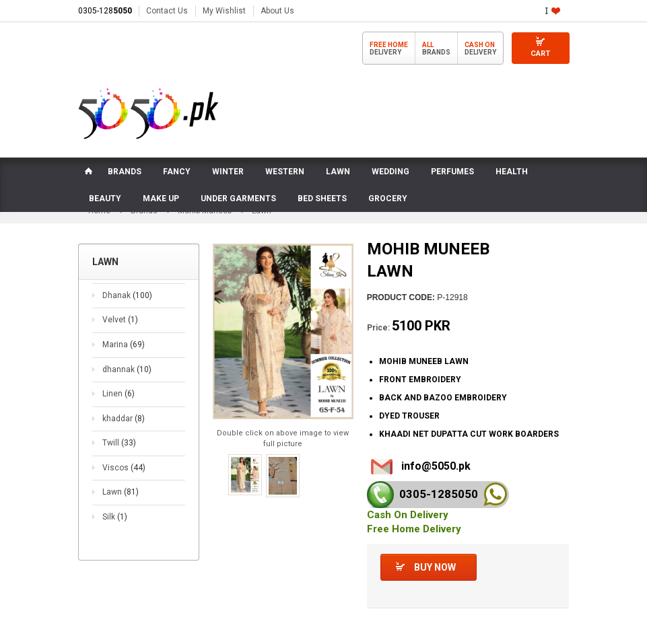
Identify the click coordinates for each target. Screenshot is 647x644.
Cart (540, 53)
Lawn (121, 493)
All (428, 45)
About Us (277, 11)
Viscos (124, 468)
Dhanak (127, 296)
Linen (118, 394)
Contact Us (167, 11)
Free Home (389, 45)
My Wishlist (224, 11)
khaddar (124, 419)
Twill (119, 443)
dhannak (127, 369)
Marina (124, 345)
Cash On (480, 45)
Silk (115, 517)
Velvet (120, 320)
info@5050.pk (436, 466)
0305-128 (105, 11)
